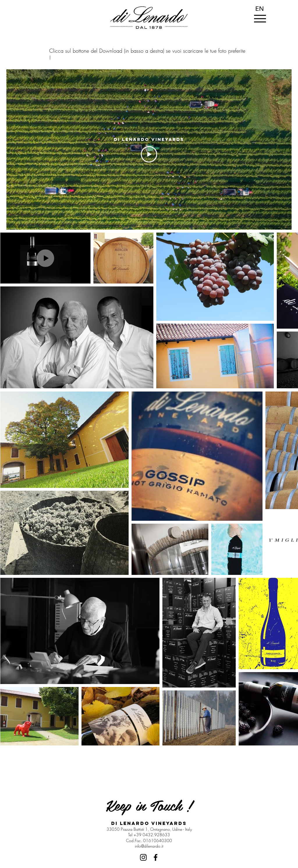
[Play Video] (149, 154)
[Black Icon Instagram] (143, 857)
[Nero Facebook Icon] (156, 857)
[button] (260, 19)
